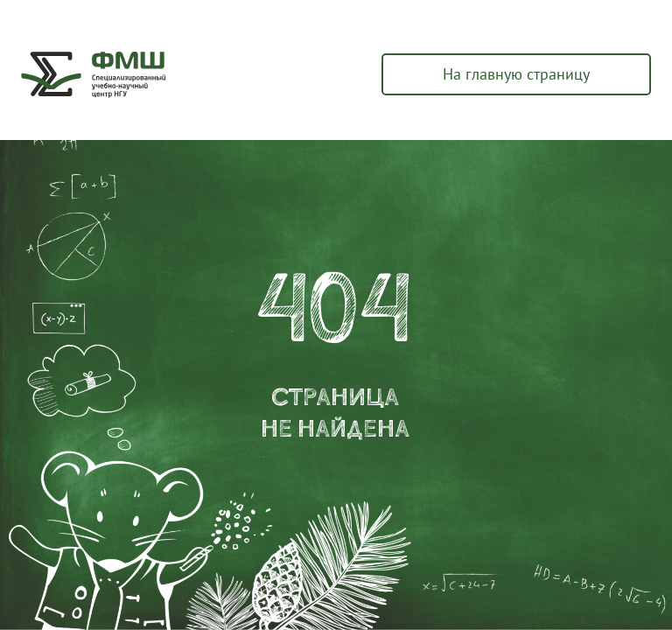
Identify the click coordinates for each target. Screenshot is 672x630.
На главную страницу (516, 74)
